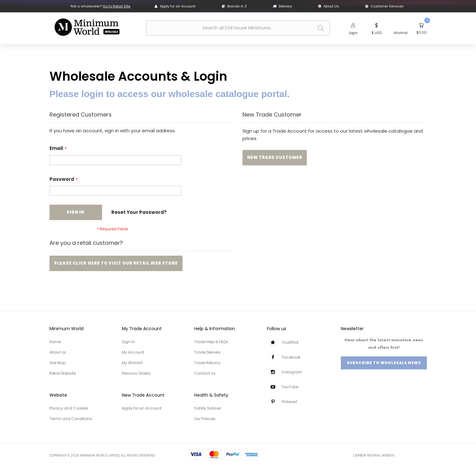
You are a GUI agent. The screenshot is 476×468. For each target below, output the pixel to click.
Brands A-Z (234, 6)
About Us (329, 6)
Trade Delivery (207, 352)
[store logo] (87, 27)
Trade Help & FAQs (211, 342)
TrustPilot (290, 342)
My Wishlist (132, 363)
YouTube (290, 387)
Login (353, 33)
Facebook (291, 357)
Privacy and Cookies (69, 408)
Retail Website (63, 373)
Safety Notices (208, 408)
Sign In (128, 342)
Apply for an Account (175, 6)
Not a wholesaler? (100, 6)
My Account (133, 352)
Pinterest (289, 402)
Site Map (58, 363)
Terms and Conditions (71, 419)
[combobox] (238, 28)
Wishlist (401, 33)
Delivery (282, 6)
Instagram (292, 372)
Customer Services (384, 6)
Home (55, 342)
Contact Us (205, 373)
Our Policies (205, 419)
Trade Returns (207, 363)
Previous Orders (136, 373)
